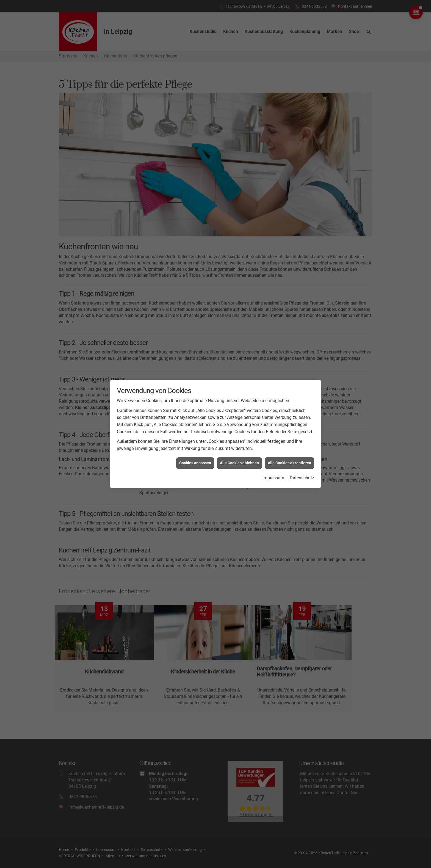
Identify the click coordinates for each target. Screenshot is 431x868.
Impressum (273, 478)
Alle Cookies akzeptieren (289, 463)
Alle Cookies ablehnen (239, 463)
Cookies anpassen (195, 463)
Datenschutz (302, 478)
